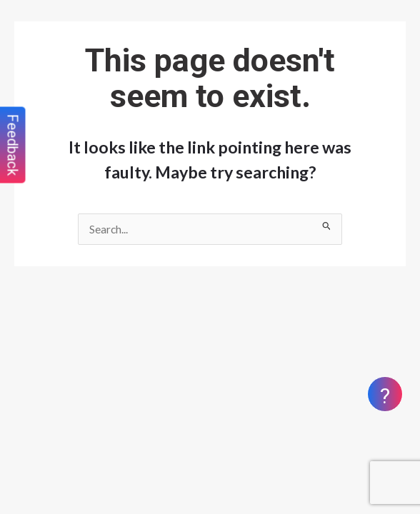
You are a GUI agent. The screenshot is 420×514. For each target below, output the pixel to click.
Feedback (13, 145)
